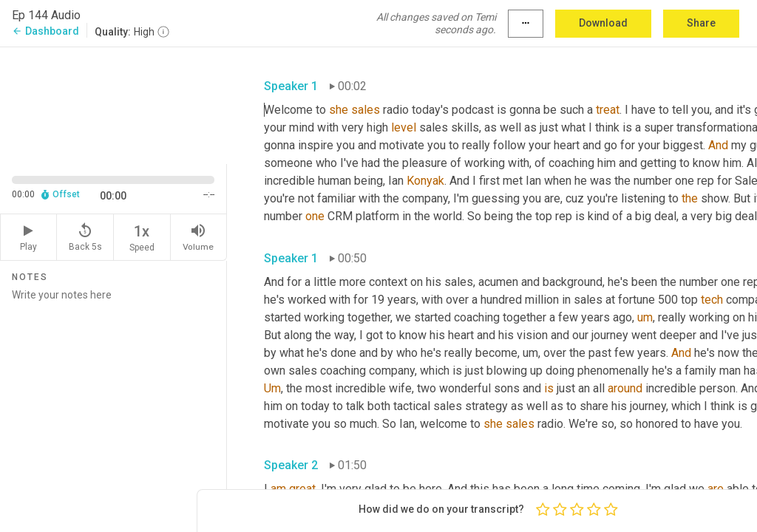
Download (603, 23)
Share (701, 23)
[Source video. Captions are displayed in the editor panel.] (113, 104)
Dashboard (45, 31)
